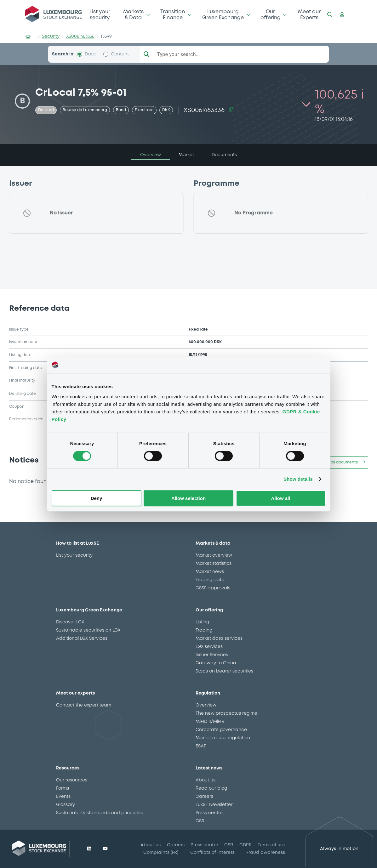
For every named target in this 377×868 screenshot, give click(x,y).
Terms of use (271, 845)
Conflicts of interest (212, 853)
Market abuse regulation (223, 738)
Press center (204, 845)
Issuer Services (212, 655)
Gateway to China (216, 663)
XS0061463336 (80, 37)
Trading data (210, 580)
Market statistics (214, 564)
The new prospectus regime (226, 713)
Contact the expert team (84, 705)
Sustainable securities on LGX (88, 630)
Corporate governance (221, 730)
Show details (298, 479)
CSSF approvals (213, 588)
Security (51, 37)
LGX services (209, 647)
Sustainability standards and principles (99, 813)
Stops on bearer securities (224, 671)
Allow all (281, 498)
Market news (210, 572)
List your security (100, 15)
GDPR (246, 845)
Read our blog (211, 788)
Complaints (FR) (161, 853)
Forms (63, 788)
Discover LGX (70, 622)
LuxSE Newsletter (214, 805)
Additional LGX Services (82, 638)
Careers (204, 797)
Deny (97, 498)
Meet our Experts (309, 15)
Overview (206, 705)
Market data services (219, 638)
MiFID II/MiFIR (210, 722)
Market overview (214, 555)
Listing (202, 622)
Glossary (66, 805)
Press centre (209, 813)
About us (206, 780)
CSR (200, 821)
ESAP (201, 746)
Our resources (72, 780)
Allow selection (188, 498)
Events (63, 797)
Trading (204, 630)
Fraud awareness (266, 853)
